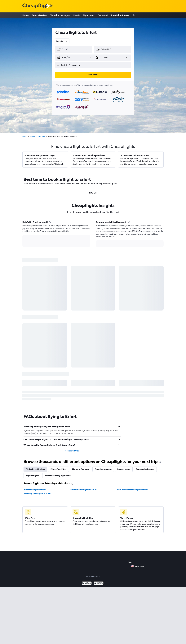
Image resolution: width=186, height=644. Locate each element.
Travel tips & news (120, 15)
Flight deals (89, 15)
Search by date (40, 15)
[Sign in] (134, 15)
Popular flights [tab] (32, 476)
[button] (72, 58)
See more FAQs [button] (72, 451)
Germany (42, 136)
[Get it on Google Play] (87, 583)
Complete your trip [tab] (103, 469)
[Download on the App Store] (99, 583)
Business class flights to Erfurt (83, 490)
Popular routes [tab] (124, 469)
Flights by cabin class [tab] (35, 469)
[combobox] (62, 41)
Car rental (103, 15)
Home (26, 15)
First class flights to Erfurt (35, 490)
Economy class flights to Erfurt (37, 493)
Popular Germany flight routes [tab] (58, 476)
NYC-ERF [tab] (93, 193)
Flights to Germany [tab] (81, 469)
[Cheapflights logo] (38, 6)
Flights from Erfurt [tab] (58, 469)
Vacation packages (60, 15)
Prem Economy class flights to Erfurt (132, 490)
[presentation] (50, 222)
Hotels (76, 15)
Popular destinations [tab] (145, 469)
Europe (33, 136)
